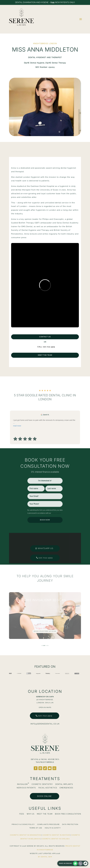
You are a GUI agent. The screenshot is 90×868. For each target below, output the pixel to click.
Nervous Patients (26, 788)
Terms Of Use (36, 828)
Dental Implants (64, 784)
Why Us (31, 814)
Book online (44, 796)
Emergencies (66, 788)
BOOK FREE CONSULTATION (68, 814)
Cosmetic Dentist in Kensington (25, 835)
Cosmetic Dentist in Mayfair (56, 835)
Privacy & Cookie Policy (23, 824)
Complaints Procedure (48, 824)
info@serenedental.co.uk (45, 724)
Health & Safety (53, 828)
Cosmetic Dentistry (42, 784)
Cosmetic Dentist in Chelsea (56, 839)
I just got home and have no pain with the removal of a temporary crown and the (45, 438)
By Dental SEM (45, 857)
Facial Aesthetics (48, 788)
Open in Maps (45, 707)
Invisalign (23, 784)
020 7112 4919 (46, 549)
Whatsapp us (46, 540)
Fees (22, 814)
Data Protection (70, 824)
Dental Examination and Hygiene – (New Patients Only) (45, 2)
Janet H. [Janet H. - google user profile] (46, 429)
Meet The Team (45, 355)
